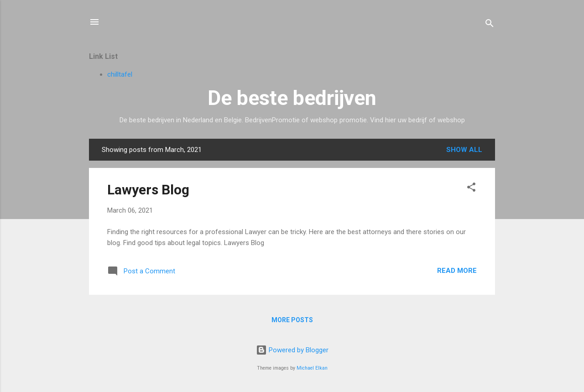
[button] (471, 189)
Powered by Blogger (292, 350)
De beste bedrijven (292, 98)
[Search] (490, 25)
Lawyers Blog (148, 190)
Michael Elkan (312, 368)
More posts (292, 320)
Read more (457, 271)
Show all (464, 150)
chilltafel (120, 74)
